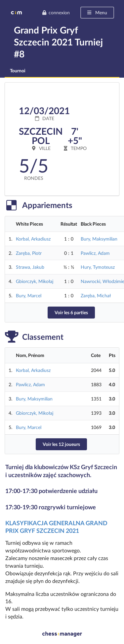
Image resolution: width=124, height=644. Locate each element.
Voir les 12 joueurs (61, 444)
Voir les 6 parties (71, 312)
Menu (97, 12)
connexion (56, 12)
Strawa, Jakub (30, 267)
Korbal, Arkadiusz (33, 239)
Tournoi (18, 71)
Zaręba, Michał (96, 295)
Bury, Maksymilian (99, 239)
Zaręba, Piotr (29, 253)
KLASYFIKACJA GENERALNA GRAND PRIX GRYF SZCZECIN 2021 (56, 527)
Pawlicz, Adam (95, 253)
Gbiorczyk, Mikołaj (35, 281)
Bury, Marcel (29, 295)
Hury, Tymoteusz (98, 267)
